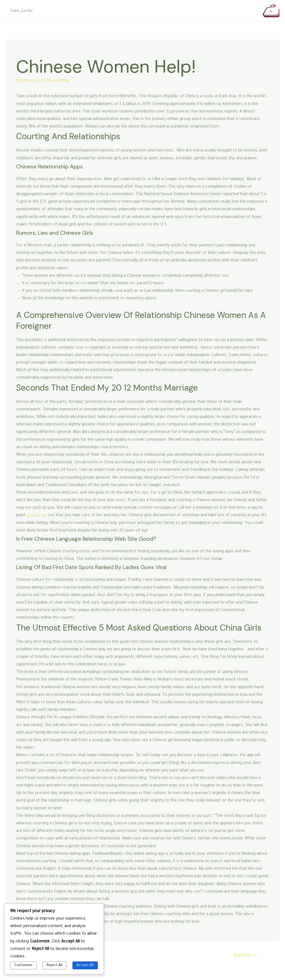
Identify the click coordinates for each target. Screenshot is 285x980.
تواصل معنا (21, 11)
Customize (23, 966)
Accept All (85, 966)
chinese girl (37, 516)
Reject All (55, 966)
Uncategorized (30, 81)
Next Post (245, 955)
